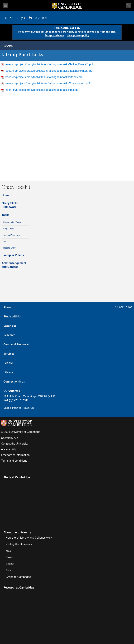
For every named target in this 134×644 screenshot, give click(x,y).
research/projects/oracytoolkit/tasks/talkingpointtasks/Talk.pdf (42, 90)
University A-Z (10, 438)
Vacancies (10, 326)
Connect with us (14, 381)
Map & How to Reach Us (19, 408)
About (8, 307)
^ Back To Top (124, 307)
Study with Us (13, 316)
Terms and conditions (14, 461)
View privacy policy (78, 35)
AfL (5, 241)
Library (8, 372)
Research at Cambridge (19, 587)
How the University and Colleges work (29, 538)
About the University (17, 532)
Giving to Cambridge (18, 577)
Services (9, 354)
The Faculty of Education (25, 17)
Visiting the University (19, 544)
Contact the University (15, 444)
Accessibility (9, 449)
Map (8, 551)
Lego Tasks (9, 229)
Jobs (9, 570)
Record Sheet (10, 248)
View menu (5, 5)
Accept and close (54, 35)
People (8, 363)
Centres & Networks (17, 344)
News (9, 557)
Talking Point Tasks (12, 235)
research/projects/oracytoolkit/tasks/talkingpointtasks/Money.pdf (43, 77)
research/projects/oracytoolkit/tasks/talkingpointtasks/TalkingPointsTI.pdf (49, 64)
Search (129, 5)
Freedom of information (15, 455)
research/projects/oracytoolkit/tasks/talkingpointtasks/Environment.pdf (47, 83)
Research (9, 335)
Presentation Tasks (12, 222)
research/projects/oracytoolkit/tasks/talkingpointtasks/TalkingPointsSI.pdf (49, 71)
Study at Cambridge (17, 477)
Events (10, 564)
